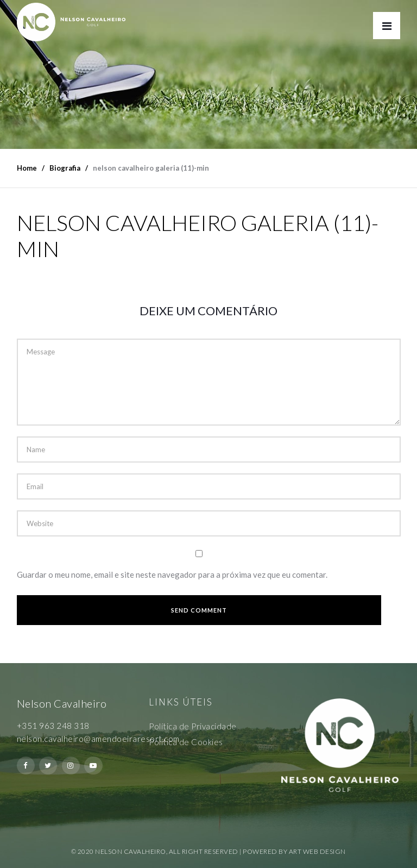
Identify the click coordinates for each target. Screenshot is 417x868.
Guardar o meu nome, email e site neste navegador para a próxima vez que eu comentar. (172, 574)
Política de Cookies (186, 742)
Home (27, 168)
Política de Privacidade (193, 726)
